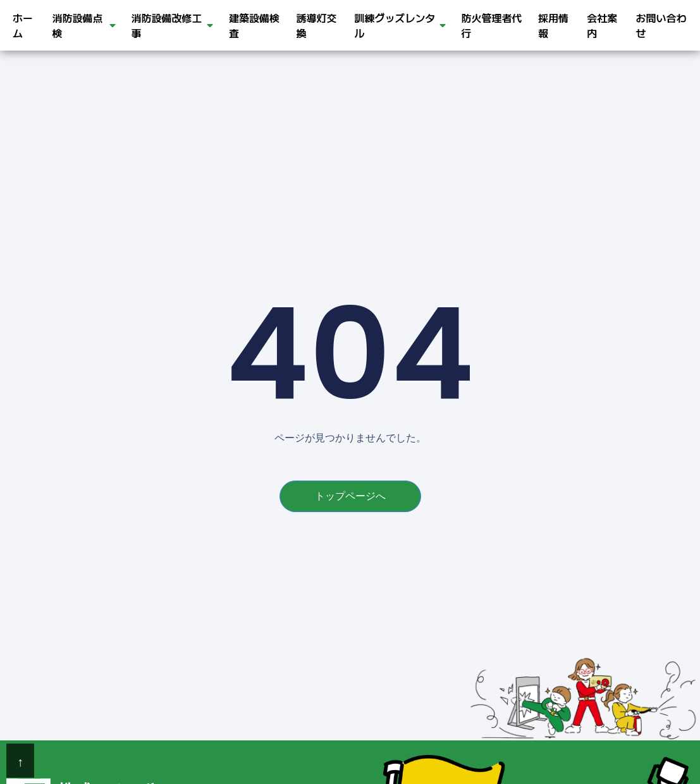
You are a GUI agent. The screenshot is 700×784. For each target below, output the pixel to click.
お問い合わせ (661, 25)
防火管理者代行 (492, 25)
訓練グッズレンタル (400, 25)
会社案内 (602, 25)
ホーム (23, 25)
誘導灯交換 (317, 25)
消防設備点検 (84, 25)
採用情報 (553, 25)
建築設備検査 (254, 25)
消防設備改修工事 (172, 25)
